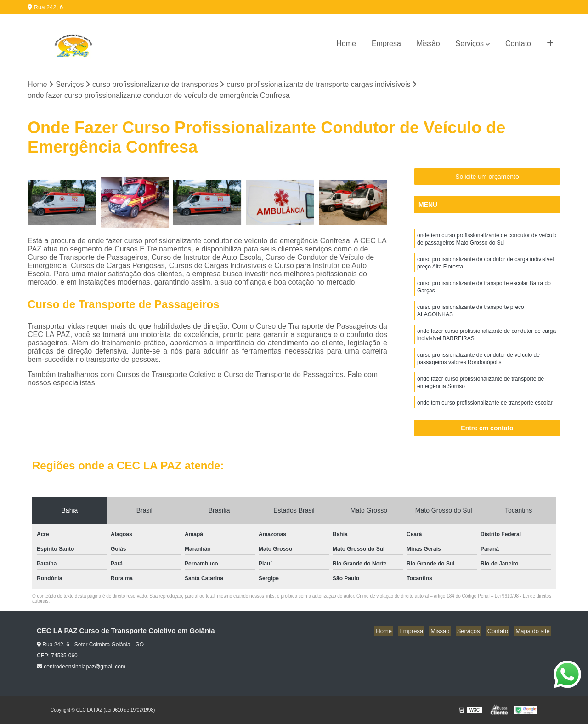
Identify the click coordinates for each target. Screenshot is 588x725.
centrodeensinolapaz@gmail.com (81, 668)
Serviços (470, 43)
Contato (518, 43)
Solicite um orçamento (487, 177)
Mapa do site (534, 632)
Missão (428, 43)
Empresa (386, 43)
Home (346, 43)
